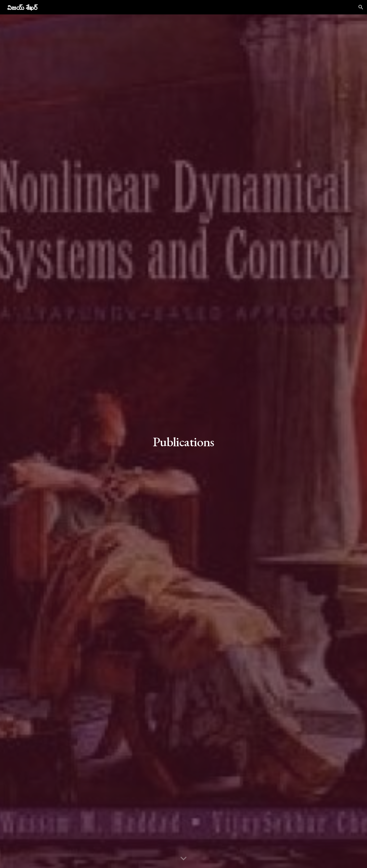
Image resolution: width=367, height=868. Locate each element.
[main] (183, 441)
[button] (361, 7)
